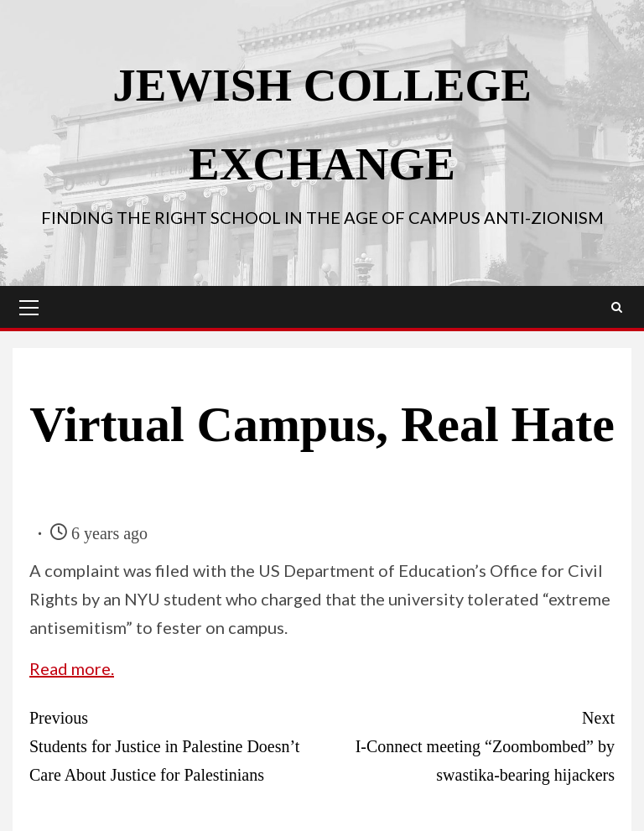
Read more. (72, 668)
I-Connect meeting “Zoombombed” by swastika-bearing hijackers (468, 744)
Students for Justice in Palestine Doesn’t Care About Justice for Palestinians (176, 744)
